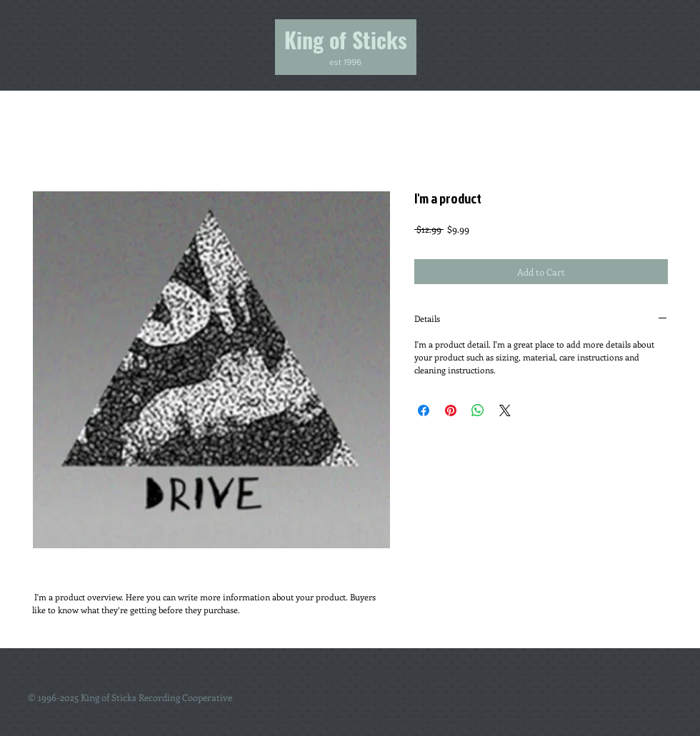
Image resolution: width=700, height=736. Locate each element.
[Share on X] (505, 410)
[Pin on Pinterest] (451, 410)
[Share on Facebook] (424, 410)
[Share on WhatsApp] (478, 410)
